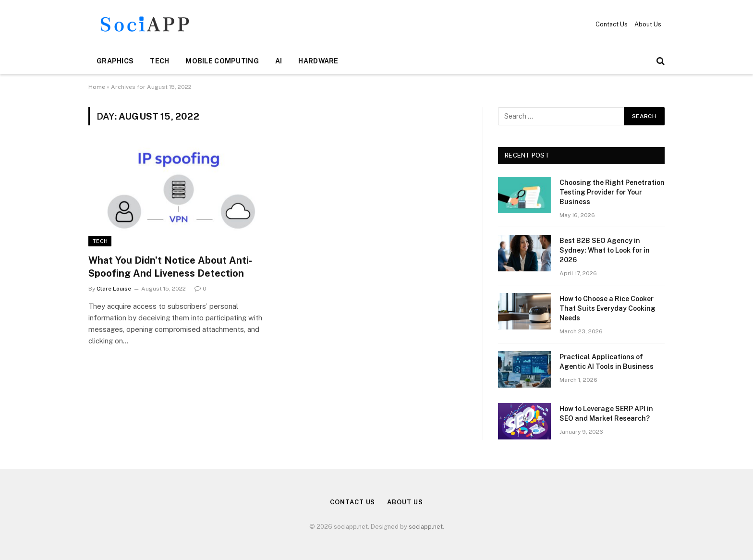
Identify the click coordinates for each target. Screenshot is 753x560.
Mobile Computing (222, 61)
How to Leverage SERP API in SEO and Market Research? (606, 414)
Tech (159, 61)
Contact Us (612, 24)
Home (97, 87)
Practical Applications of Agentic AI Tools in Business (607, 362)
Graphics (115, 61)
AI (279, 61)
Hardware (318, 61)
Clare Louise (114, 289)
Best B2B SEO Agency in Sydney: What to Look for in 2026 (605, 250)
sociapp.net (426, 527)
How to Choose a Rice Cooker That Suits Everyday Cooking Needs (607, 308)
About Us (648, 24)
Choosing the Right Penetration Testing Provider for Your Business (612, 192)
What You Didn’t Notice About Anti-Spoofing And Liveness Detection (170, 267)
